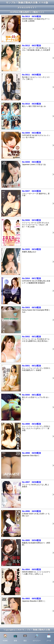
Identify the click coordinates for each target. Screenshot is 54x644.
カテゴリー (37, 638)
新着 (15, 638)
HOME (5, 638)
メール (49, 638)
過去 (25, 638)
